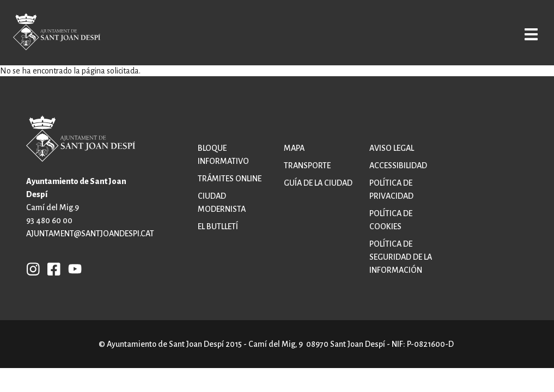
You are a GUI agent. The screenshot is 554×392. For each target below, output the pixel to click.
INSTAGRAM (33, 268)
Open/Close (523, 34)
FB (51, 268)
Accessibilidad (398, 166)
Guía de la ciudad (318, 183)
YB (72, 268)
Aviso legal (392, 148)
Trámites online (230, 179)
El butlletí (218, 226)
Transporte (307, 166)
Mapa (294, 148)
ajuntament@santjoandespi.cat (90, 234)
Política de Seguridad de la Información (401, 257)
